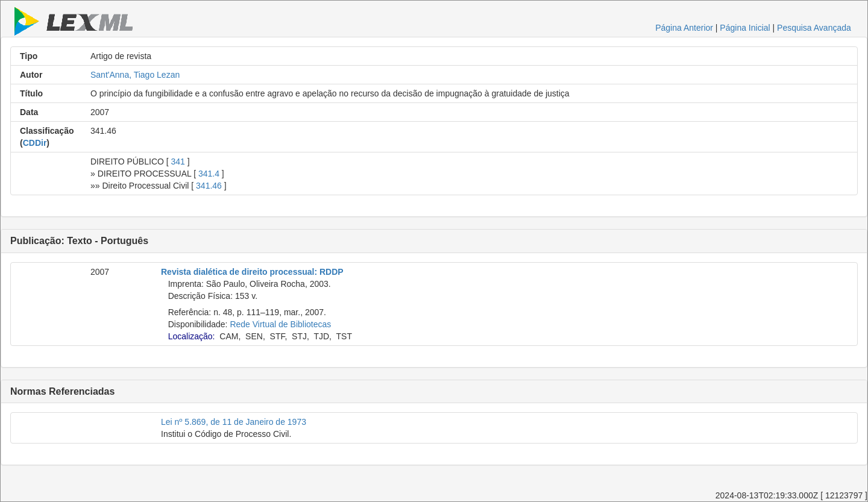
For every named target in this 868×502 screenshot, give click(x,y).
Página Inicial (745, 28)
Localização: (192, 336)
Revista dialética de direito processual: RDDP (252, 272)
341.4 (209, 174)
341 (178, 162)
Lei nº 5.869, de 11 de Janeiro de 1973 (234, 422)
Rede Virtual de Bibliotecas (280, 324)
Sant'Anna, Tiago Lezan (135, 75)
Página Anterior (684, 28)
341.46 (209, 186)
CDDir (35, 143)
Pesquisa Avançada (814, 28)
